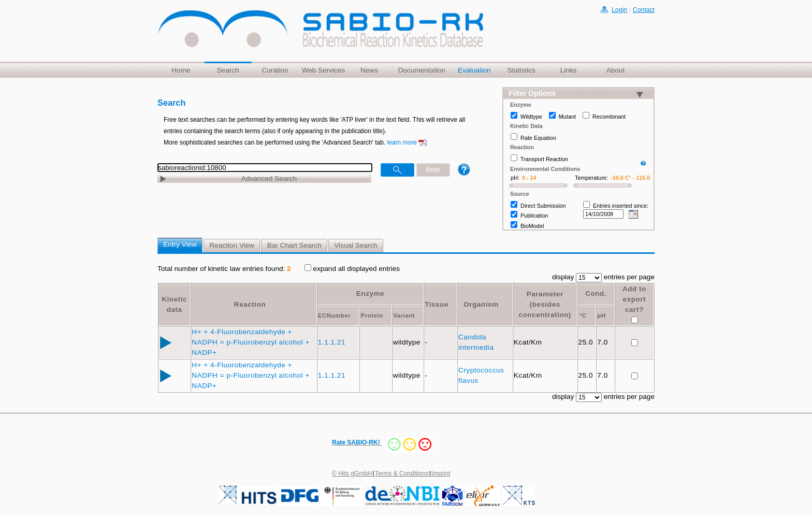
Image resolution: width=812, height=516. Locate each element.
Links (569, 70)
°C (583, 316)
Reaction (250, 304)
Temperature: (591, 178)
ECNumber (335, 316)
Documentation (422, 70)
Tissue (437, 304)
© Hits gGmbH (352, 474)
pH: (515, 178)
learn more (402, 142)
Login (619, 10)
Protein (372, 316)
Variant (404, 316)
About (616, 70)
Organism (481, 304)
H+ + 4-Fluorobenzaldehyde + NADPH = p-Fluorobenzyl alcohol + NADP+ (251, 342)
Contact (644, 10)
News (369, 70)
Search (228, 70)
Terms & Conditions (402, 474)
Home (181, 70)
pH (601, 316)
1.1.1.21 (333, 342)
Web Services (324, 70)
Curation (275, 70)
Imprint (441, 474)
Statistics (521, 70)
